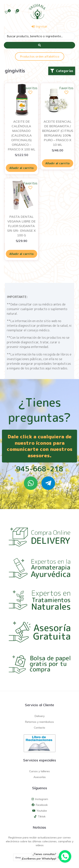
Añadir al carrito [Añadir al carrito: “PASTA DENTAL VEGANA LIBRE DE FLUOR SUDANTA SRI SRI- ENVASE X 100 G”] (22, 254)
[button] (62, 71)
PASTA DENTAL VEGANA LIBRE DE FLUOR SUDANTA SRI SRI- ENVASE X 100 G (22, 226)
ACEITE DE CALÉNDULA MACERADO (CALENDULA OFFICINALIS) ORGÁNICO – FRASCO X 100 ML (22, 135)
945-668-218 (40, 469)
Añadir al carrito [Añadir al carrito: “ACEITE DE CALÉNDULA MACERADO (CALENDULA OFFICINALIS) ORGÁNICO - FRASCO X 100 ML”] (22, 168)
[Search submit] (39, 45)
